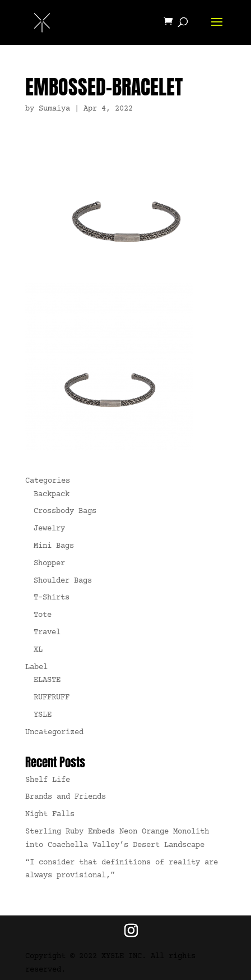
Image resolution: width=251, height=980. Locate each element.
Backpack (52, 494)
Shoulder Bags (63, 581)
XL (38, 650)
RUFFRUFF (52, 698)
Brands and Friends (66, 797)
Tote (43, 615)
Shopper (49, 564)
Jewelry (49, 529)
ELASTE (47, 680)
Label (36, 667)
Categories (48, 481)
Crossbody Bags (65, 511)
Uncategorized (54, 732)
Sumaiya (54, 109)
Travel (47, 633)
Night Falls (50, 814)
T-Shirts (52, 598)
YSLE (43, 715)
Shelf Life (48, 780)
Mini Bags (54, 546)
